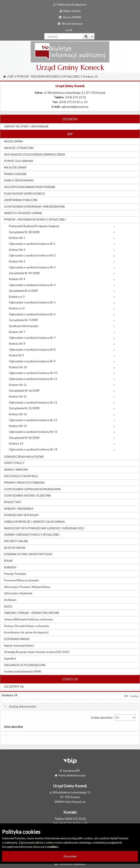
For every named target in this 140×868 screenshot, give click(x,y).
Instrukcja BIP (70, 771)
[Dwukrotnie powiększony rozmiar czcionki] (71, 30)
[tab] (70, 707)
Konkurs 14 (90, 76)
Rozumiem (70, 856)
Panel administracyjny (70, 775)
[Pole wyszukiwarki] (63, 36)
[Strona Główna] (4, 76)
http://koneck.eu (75, 802)
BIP (12, 76)
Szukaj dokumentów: (23, 707)
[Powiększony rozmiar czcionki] (68, 30)
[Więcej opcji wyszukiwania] (92, 36)
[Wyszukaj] (86, 36)
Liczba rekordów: (113, 718)
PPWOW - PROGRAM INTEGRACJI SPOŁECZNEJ (49, 76)
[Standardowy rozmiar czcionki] (66, 30)
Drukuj (134, 696)
